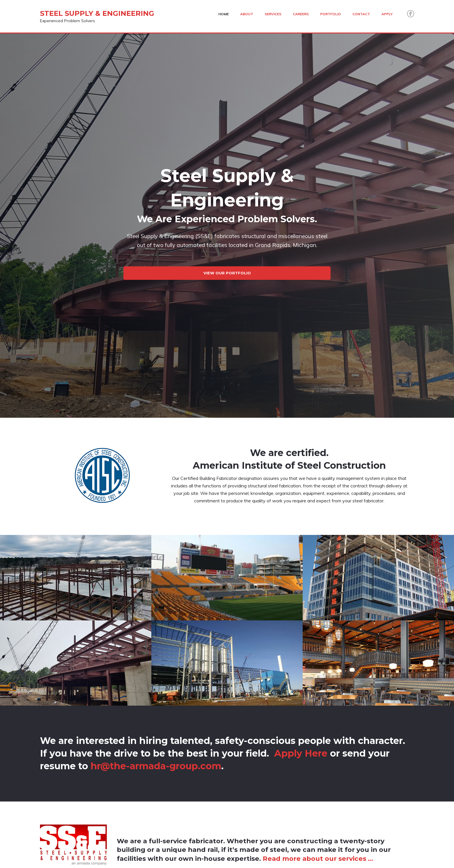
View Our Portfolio (227, 273)
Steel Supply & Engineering (97, 13)
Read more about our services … (318, 858)
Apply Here (301, 753)
